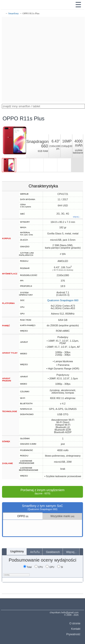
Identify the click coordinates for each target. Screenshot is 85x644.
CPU (39, 567)
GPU (50, 567)
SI (60, 567)
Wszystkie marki (62, 516)
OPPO (23, 516)
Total (27, 567)
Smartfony (14, 13)
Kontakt (76, 629)
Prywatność (73, 634)
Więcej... (71, 552)
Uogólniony (17, 551)
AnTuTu (35, 552)
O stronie (75, 623)
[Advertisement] (42, 59)
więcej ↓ (77, 217)
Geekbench (53, 552)
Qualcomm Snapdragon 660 (63, 300)
